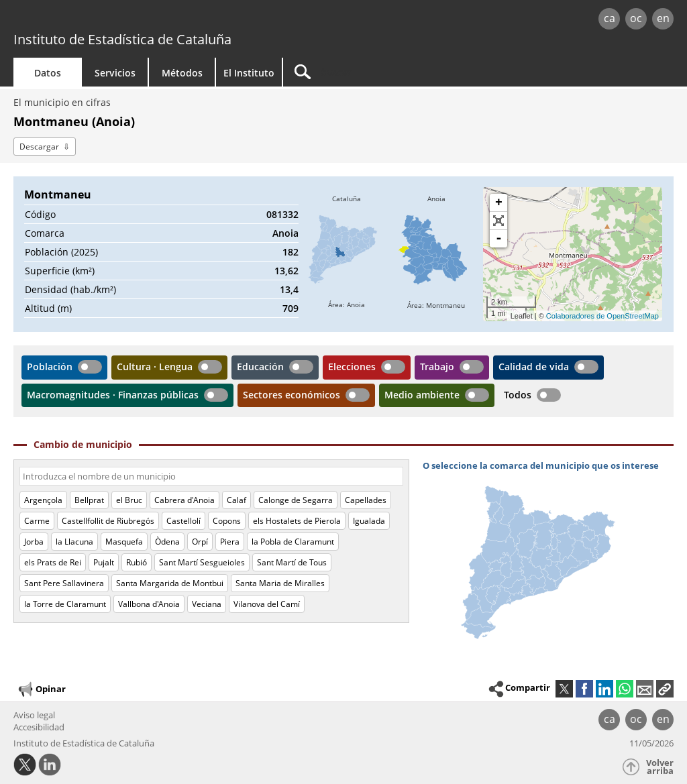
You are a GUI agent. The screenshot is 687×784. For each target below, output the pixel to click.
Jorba (34, 542)
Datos (48, 73)
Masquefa (124, 542)
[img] (346, 254)
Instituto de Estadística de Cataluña (122, 39)
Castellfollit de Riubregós (108, 521)
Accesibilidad (39, 727)
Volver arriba (660, 767)
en (663, 18)
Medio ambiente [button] (422, 395)
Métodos (182, 73)
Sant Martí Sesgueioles (202, 562)
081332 (282, 214)
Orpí (200, 542)
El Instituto (249, 73)
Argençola (43, 500)
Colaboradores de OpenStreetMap (602, 316)
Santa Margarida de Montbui (170, 583)
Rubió (137, 562)
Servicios (115, 73)
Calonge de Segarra (296, 500)
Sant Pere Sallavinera (64, 583)
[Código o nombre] (211, 476)
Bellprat (89, 500)
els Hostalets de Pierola (297, 521)
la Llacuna (74, 542)
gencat (146, 20)
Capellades (366, 500)
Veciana (207, 604)
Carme (37, 521)
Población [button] (50, 367)
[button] (665, 689)
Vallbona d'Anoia (149, 604)
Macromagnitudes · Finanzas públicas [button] (113, 395)
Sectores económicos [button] (292, 395)
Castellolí (183, 521)
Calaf (236, 500)
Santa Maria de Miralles (280, 583)
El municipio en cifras (62, 102)
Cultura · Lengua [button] (155, 367)
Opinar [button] (41, 689)
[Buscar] (397, 72)
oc (636, 18)
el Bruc (129, 500)
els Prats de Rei (53, 562)
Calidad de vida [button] (534, 367)
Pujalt (104, 562)
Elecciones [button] (352, 367)
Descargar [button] (39, 147)
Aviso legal (34, 715)
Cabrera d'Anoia (184, 500)
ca (610, 18)
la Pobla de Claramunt (293, 542)
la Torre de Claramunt (65, 604)
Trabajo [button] (437, 367)
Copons (227, 521)
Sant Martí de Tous (292, 562)
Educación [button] (260, 367)
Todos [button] (518, 395)
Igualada (369, 521)
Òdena (167, 542)
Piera (230, 542)
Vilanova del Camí (267, 604)
